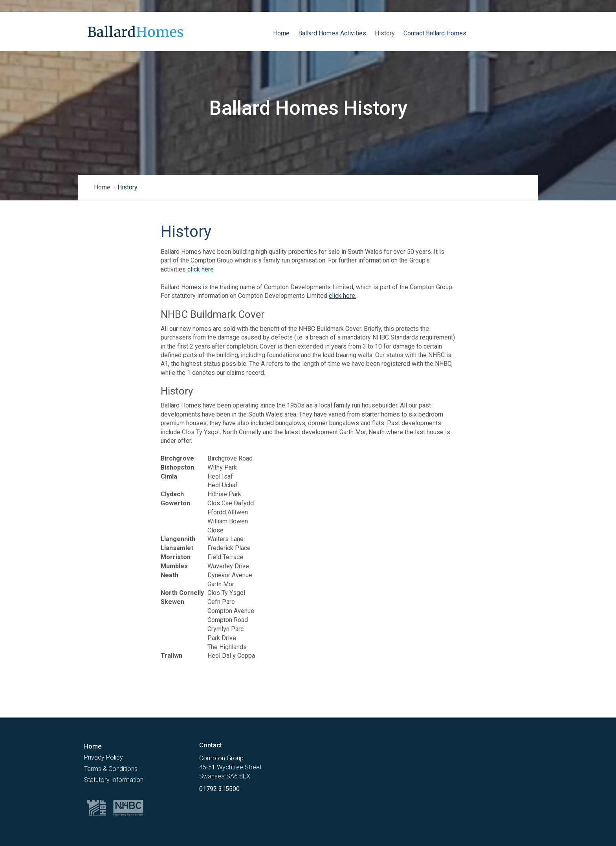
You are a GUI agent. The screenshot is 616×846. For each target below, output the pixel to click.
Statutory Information (114, 780)
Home (102, 187)
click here (201, 269)
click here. (343, 296)
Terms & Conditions (111, 769)
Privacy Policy (104, 757)
